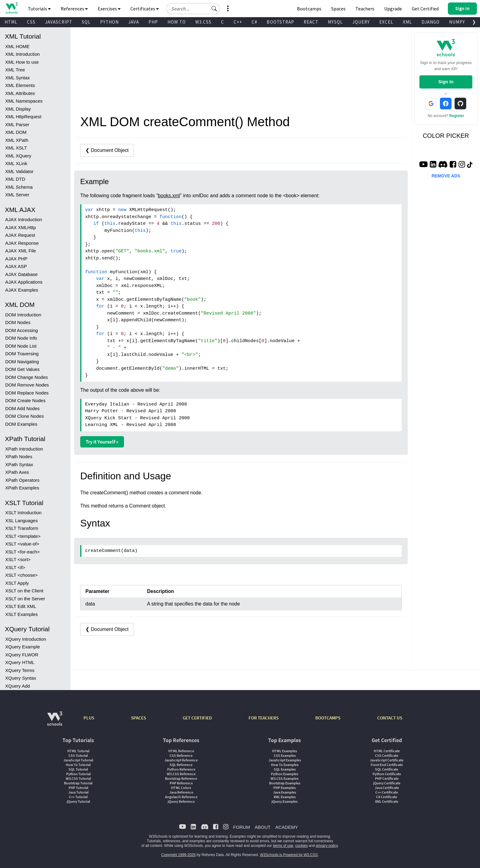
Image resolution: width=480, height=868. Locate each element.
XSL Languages (21, 521)
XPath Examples (22, 488)
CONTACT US (390, 718)
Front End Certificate (387, 765)
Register (457, 116)
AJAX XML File (21, 251)
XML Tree (15, 70)
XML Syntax (17, 78)
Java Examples (285, 792)
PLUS (89, 718)
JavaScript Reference (181, 760)
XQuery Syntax (21, 678)
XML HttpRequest (23, 117)
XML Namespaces (24, 101)
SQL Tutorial (78, 769)
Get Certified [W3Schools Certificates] (425, 9)
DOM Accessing (22, 330)
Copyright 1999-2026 (178, 855)
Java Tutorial (78, 792)
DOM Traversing (22, 354)
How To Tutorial (78, 765)
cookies (302, 846)
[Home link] (11, 8)
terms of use (283, 846)
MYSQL (335, 22)
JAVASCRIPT (59, 22)
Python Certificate (387, 774)
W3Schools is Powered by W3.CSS (289, 855)
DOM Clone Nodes (24, 416)
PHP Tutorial (78, 788)
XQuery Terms (20, 670)
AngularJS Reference (181, 797)
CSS (31, 22)
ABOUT (263, 827)
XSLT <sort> (18, 559)
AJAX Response (22, 243)
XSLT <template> (23, 536)
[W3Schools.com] (55, 722)
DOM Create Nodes (25, 400)
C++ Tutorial (78, 797)
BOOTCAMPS (328, 718)
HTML (11, 22)
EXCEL (386, 22)
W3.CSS (203, 22)
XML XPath (17, 140)
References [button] (74, 9)
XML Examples (285, 797)
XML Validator (19, 171)
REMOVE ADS (446, 176)
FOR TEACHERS (264, 718)
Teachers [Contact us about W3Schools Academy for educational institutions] (365, 9)
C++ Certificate (387, 792)
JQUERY (361, 22)
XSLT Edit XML (21, 606)
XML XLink (16, 163)
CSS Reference (181, 755)
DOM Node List (21, 346)
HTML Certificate (387, 751)
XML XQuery (18, 156)
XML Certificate (387, 801)
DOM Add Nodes (22, 408)
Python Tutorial (78, 774)
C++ (238, 22)
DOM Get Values (22, 369)
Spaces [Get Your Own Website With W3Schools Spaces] (338, 9)
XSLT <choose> (21, 575)
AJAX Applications (24, 282)
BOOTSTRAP (280, 22)
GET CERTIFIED (197, 718)
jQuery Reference (181, 801)
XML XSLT (16, 148)
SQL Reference (181, 765)
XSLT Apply (17, 583)
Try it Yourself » (102, 442)
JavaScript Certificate (387, 760)
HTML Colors (181, 788)
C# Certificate (387, 797)
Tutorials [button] (39, 9)
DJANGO (431, 22)
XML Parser (17, 125)
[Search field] (193, 9)
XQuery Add (18, 686)
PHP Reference (181, 783)
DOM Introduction (23, 315)
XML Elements (20, 85)
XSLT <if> (15, 567)
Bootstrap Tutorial (78, 783)
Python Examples (285, 774)
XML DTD (15, 179)
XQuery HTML (20, 662)
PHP (153, 22)
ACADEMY (287, 827)
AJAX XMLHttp (21, 227)
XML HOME (17, 46)
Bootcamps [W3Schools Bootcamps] (309, 9)
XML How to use (22, 62)
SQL (86, 22)
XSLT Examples (21, 614)
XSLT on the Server (25, 599)
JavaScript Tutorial (78, 760)
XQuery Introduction (26, 639)
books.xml (169, 196)
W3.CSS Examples (285, 778)
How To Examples (285, 765)
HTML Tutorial (78, 751)
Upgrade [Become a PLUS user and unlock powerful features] (393, 9)
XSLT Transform (22, 528)
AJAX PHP (16, 259)
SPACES (139, 718)
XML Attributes (20, 93)
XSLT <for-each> (22, 552)
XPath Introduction (24, 449)
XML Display (18, 109)
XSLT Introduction (23, 513)
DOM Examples (21, 424)
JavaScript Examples (285, 760)
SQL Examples (285, 769)
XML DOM (16, 132)
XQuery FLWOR (22, 655)
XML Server (17, 195)
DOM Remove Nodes (27, 385)
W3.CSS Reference (181, 774)
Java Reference (181, 792)
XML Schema (19, 187)
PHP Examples (285, 788)
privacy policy (327, 846)
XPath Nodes (19, 457)
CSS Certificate (387, 755)
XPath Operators (22, 480)
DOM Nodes (18, 322)
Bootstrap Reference (181, 778)
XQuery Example (22, 647)
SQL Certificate (387, 769)
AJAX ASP (16, 266)
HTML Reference (181, 751)
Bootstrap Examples (285, 783)
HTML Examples (285, 751)
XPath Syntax (19, 464)
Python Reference (181, 769)
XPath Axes (17, 472)
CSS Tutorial (78, 755)
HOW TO (177, 22)
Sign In (446, 82)
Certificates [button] (145, 9)
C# (254, 22)
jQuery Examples (285, 801)
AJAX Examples (22, 290)
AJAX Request (20, 235)
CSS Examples (285, 755)
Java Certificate (387, 788)
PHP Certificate (387, 778)
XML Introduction (22, 54)
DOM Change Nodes (26, 377)
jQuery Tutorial (78, 801)
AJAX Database (21, 274)
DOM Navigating (22, 362)
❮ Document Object (107, 150)
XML (407, 22)
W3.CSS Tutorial (78, 778)
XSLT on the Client (24, 591)
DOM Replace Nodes (27, 393)
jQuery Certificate (387, 783)
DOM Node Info (21, 338)
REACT (311, 22)
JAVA (134, 22)
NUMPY (457, 22)
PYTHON (109, 22)
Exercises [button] (109, 9)
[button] (214, 9)
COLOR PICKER (446, 136)
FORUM (241, 827)
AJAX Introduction (24, 219)
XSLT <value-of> (22, 544)
